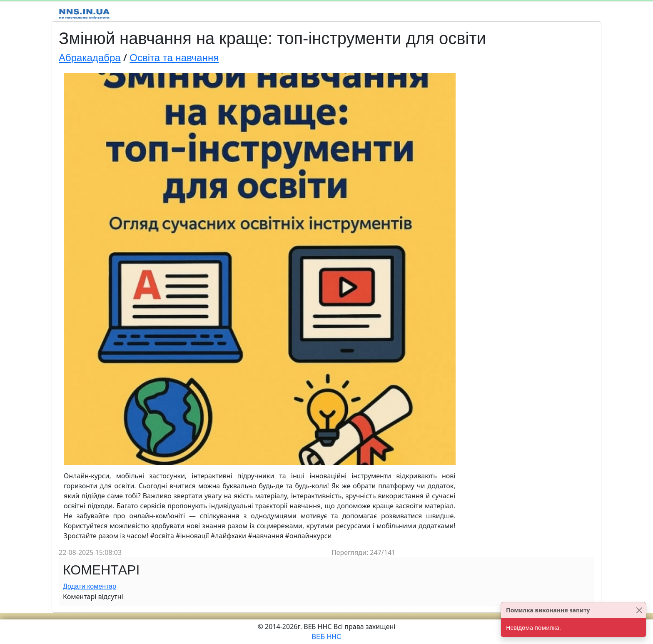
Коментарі (101, 570)
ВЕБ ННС (327, 637)
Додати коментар (90, 586)
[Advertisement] (528, 192)
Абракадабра (90, 58)
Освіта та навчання (174, 58)
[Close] (639, 610)
